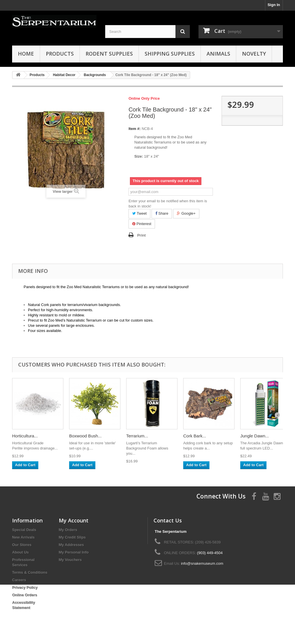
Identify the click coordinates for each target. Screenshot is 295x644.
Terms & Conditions (30, 572)
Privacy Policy (25, 587)
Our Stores (22, 545)
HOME (26, 54)
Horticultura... (25, 436)
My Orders (68, 530)
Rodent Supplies (109, 54)
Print (141, 235)
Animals (218, 54)
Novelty (254, 54)
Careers (19, 580)
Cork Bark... (195, 436)
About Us (20, 552)
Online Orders (25, 595)
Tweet (139, 213)
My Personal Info (74, 552)
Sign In (274, 5)
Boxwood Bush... (85, 436)
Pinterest (142, 224)
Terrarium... (137, 436)
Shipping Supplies (170, 54)
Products (60, 54)
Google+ (186, 213)
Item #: (135, 129)
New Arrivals (23, 537)
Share (162, 213)
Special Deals (24, 530)
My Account (74, 520)
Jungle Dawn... (255, 436)
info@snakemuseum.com (202, 563)
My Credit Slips (72, 537)
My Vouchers (70, 560)
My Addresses (71, 545)
